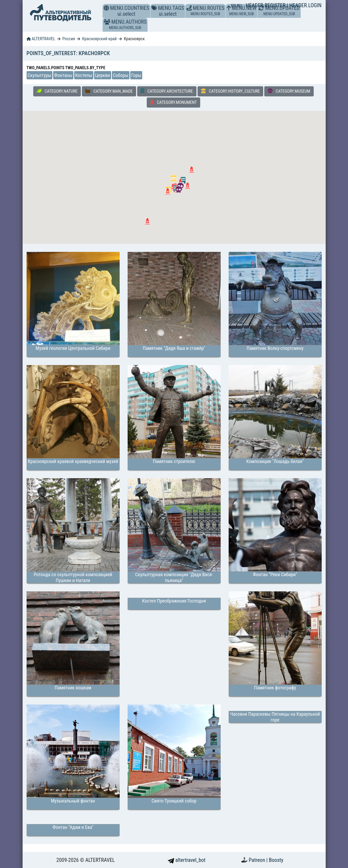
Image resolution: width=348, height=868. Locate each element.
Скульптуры (39, 75)
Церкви (103, 75)
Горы (136, 75)
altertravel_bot (187, 860)
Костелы (84, 75)
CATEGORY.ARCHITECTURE (167, 91)
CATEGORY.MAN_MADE (109, 91)
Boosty (276, 860)
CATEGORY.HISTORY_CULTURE (230, 91)
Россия (69, 39)
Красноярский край (99, 39)
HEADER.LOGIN (305, 5)
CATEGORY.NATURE (57, 91)
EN (234, 6)
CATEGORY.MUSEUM (289, 91)
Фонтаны (63, 75)
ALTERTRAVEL (41, 39)
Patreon (258, 860)
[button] (107, 22)
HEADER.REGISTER (266, 5)
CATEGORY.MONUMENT (174, 102)
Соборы (121, 75)
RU (239, 6)
